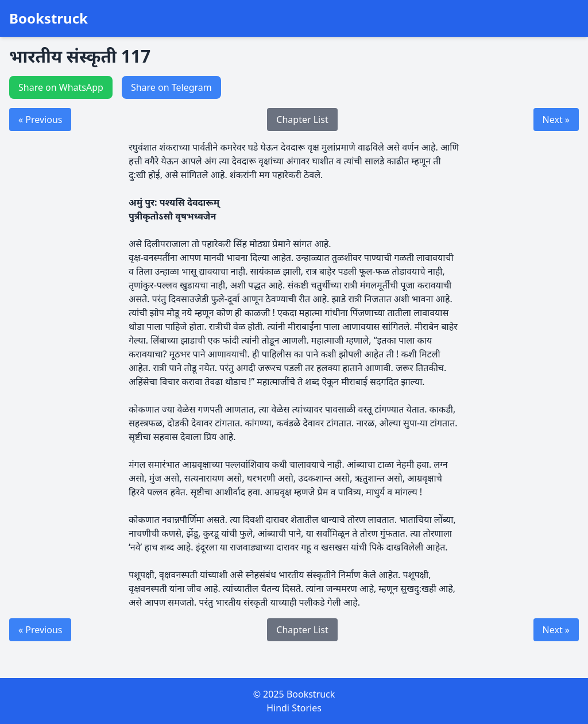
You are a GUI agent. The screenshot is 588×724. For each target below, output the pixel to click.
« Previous (40, 120)
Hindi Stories (294, 708)
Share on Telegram (171, 87)
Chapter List (302, 120)
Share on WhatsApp (61, 87)
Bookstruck (49, 18)
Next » (556, 120)
